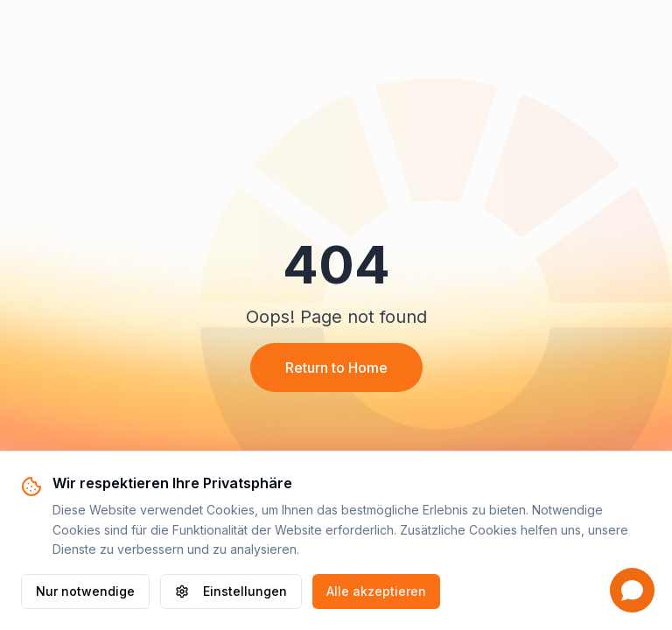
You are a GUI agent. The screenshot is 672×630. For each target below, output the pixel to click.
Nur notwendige (85, 591)
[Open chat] (632, 590)
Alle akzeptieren (376, 591)
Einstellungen (231, 591)
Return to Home (336, 367)
